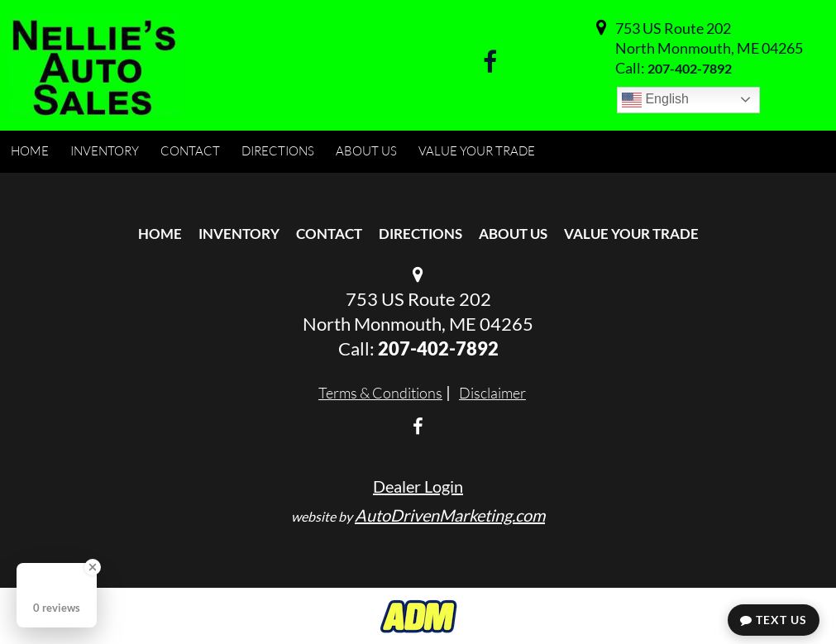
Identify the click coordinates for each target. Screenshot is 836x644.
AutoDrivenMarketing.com (450, 515)
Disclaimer (492, 393)
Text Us (774, 620)
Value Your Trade (631, 234)
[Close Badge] (93, 567)
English (655, 100)
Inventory (239, 234)
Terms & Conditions (380, 393)
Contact (329, 234)
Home (160, 234)
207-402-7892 (690, 68)
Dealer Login (418, 486)
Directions (420, 234)
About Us (513, 234)
